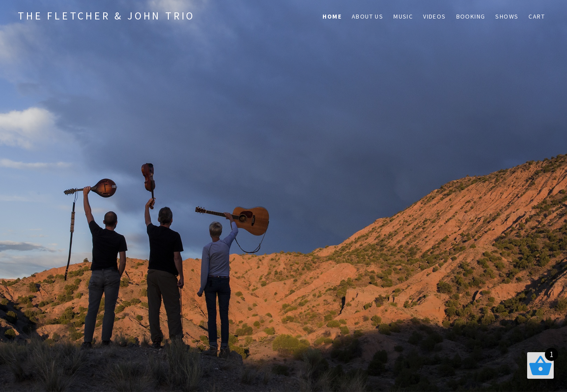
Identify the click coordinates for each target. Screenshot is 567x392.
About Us (367, 16)
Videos (434, 16)
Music (403, 16)
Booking (471, 16)
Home (332, 16)
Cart (537, 16)
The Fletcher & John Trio (106, 16)
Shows (507, 16)
